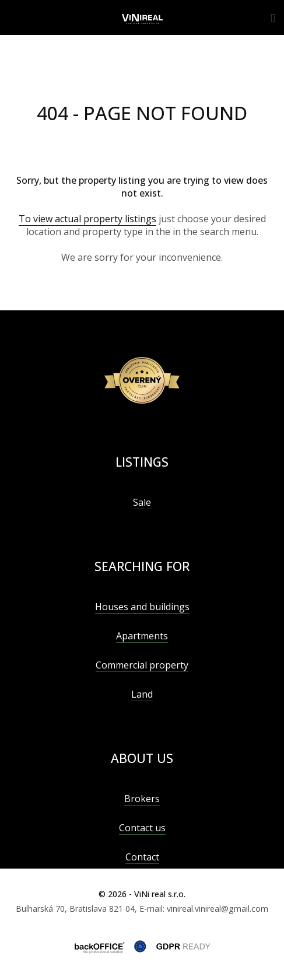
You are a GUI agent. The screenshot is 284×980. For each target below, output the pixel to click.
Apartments (142, 636)
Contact (142, 857)
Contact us (142, 828)
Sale (142, 502)
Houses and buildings (142, 607)
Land (142, 694)
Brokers (142, 799)
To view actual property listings (87, 219)
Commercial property (142, 665)
